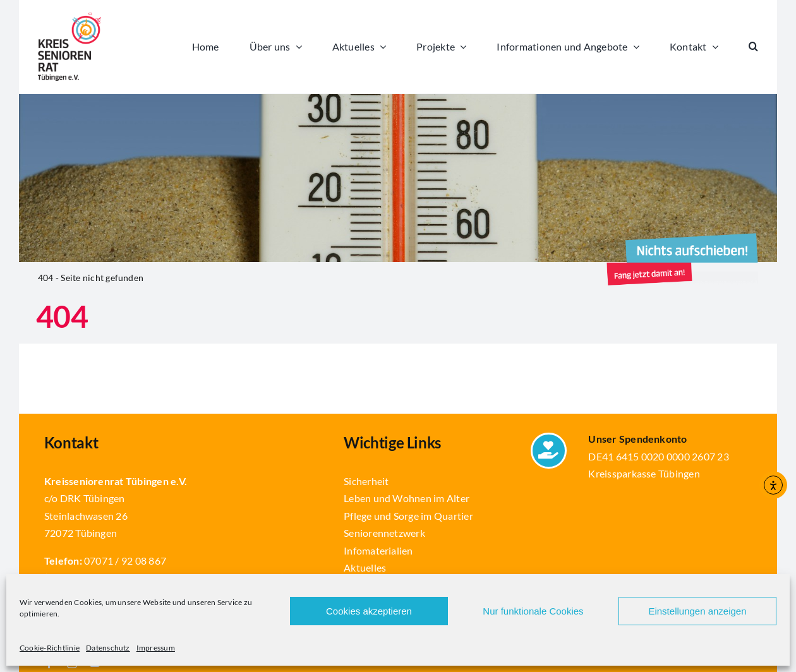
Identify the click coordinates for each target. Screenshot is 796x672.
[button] (753, 47)
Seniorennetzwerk (384, 533)
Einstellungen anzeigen (697, 611)
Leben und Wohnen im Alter (407, 498)
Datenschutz (108, 648)
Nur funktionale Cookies (533, 611)
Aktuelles (365, 567)
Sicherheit (366, 481)
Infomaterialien (378, 550)
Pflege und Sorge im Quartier (408, 516)
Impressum (156, 648)
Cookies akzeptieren (369, 611)
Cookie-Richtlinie (50, 648)
